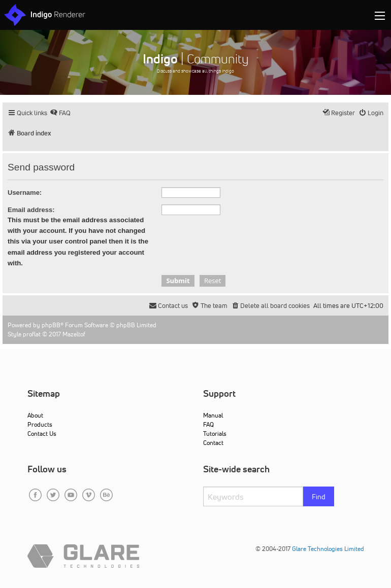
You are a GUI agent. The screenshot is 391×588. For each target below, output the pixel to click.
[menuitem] (60, 113)
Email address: (31, 210)
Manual (213, 415)
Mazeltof (74, 334)
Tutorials (215, 434)
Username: (25, 193)
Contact (213, 443)
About (35, 415)
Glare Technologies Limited (328, 549)
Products (40, 424)
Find (319, 497)
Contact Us (42, 434)
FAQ (208, 424)
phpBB (51, 325)
